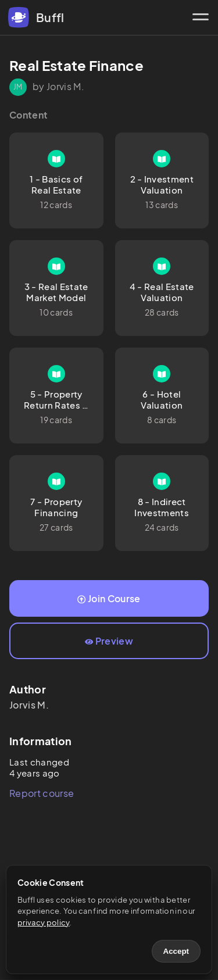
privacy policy (43, 922)
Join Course (109, 598)
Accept (176, 951)
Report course (42, 793)
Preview (109, 641)
